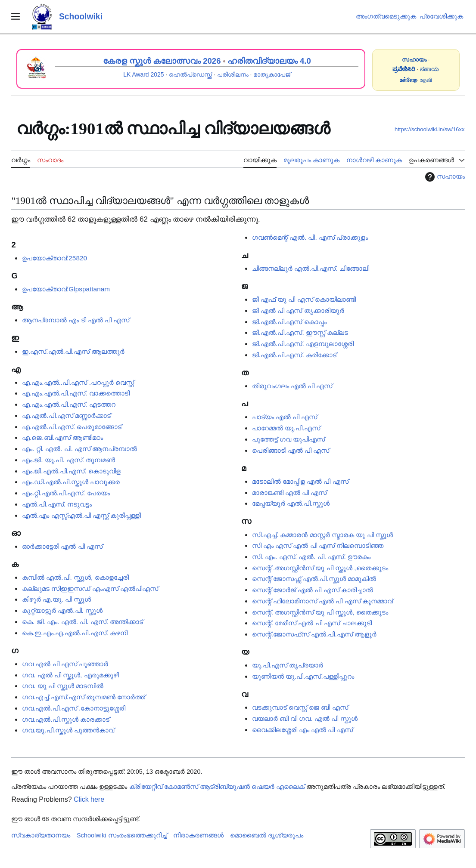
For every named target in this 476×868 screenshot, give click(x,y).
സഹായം (444, 177)
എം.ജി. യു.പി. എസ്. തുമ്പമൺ (68, 460)
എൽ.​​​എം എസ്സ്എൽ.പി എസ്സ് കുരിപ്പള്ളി (81, 515)
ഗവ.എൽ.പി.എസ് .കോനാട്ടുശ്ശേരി (74, 708)
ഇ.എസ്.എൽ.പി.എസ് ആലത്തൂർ (73, 351)
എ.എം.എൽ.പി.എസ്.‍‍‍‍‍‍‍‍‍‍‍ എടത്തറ (69, 404)
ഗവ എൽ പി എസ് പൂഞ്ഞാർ (65, 664)
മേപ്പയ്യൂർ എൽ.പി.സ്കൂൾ (291, 503)
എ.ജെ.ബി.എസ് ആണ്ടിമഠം (62, 437)
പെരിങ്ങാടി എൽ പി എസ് (291, 450)
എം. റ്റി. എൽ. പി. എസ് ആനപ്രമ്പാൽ (79, 449)
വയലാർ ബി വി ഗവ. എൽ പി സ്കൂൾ (305, 718)
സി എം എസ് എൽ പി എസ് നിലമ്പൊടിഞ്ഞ (318, 545)
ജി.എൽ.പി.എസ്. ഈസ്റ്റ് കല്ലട (300, 332)
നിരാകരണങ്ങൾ (198, 835)
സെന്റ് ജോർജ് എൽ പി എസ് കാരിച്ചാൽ (313, 590)
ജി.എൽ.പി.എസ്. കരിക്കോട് (294, 355)
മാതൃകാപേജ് (272, 74)
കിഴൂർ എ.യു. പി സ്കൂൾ (56, 599)
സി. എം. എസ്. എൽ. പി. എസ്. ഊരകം (311, 557)
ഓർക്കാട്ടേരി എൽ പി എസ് (62, 546)
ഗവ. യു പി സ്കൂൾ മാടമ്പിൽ (63, 686)
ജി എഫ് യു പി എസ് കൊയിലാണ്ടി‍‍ (304, 299)
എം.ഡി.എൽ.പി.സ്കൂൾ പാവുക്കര (71, 482)
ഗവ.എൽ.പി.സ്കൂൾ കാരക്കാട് (66, 719)
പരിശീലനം (233, 74)
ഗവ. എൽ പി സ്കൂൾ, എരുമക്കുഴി (70, 675)
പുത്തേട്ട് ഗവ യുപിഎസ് (289, 439)
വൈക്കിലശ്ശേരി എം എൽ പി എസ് (302, 730)
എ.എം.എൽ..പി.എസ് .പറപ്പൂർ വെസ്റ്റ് (78, 382)
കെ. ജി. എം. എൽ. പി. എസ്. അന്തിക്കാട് (82, 622)
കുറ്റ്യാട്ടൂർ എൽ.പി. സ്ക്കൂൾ (62, 610)
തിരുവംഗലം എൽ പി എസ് (292, 386)
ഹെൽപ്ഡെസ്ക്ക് (190, 74)
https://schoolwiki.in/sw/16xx (430, 129)
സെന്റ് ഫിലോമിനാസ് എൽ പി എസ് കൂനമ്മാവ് (322, 601)
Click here (89, 799)
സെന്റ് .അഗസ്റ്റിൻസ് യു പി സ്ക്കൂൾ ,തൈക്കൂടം (320, 568)
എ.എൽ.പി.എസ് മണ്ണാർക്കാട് (66, 415)
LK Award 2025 (143, 74)
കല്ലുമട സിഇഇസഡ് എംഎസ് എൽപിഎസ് (90, 588)
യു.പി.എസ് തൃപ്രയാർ (288, 665)
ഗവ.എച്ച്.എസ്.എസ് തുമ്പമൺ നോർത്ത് (84, 697)
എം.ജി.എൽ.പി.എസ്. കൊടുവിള (71, 471)
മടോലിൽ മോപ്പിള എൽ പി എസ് (300, 481)
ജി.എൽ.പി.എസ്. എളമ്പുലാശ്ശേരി (303, 344)
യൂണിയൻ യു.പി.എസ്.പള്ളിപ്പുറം (303, 676)
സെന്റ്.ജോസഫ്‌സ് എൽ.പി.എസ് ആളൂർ (314, 634)
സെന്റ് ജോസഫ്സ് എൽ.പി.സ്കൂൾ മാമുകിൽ (314, 579)
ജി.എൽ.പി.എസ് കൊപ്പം (289, 322)
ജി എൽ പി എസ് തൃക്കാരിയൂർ (298, 310)
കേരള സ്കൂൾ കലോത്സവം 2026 (162, 61)
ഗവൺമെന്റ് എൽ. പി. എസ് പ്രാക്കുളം (310, 237)
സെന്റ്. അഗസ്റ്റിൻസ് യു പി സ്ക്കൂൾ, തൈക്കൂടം (320, 612)
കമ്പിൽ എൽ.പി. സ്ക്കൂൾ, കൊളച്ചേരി (75, 577)
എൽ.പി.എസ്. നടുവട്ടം (57, 504)
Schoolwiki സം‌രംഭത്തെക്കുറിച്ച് (122, 835)
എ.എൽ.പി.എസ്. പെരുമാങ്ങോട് (72, 427)
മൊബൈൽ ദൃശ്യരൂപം (267, 835)
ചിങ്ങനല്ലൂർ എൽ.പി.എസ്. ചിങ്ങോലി (311, 268)
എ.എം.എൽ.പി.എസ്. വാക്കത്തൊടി (76, 393)
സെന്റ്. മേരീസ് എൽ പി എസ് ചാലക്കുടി (312, 623)
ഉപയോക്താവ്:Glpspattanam (66, 289)
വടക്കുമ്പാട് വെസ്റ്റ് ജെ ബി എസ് (300, 707)
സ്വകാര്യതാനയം (41, 835)
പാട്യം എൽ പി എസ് (285, 417)
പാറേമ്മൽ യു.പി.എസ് (286, 428)
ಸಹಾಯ (429, 69)
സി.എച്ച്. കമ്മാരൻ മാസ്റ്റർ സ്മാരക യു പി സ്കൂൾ (322, 535)
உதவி (426, 80)
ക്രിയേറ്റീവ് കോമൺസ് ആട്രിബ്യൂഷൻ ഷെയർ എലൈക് (217, 787)
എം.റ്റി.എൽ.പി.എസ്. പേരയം (66, 493)
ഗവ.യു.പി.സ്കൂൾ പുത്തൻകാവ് (68, 730)
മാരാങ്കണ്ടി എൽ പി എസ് (289, 493)
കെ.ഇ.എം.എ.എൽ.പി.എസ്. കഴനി (75, 633)
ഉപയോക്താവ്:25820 (54, 258)
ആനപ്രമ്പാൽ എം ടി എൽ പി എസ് (76, 320)
